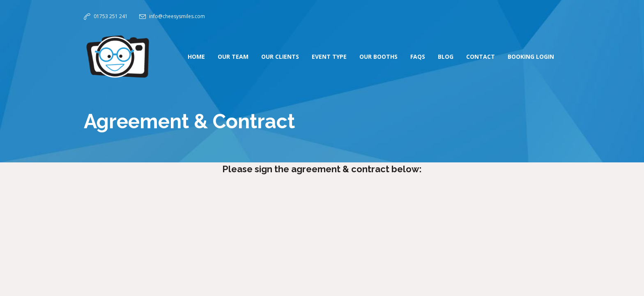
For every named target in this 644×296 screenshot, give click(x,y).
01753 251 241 (111, 16)
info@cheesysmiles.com (177, 16)
